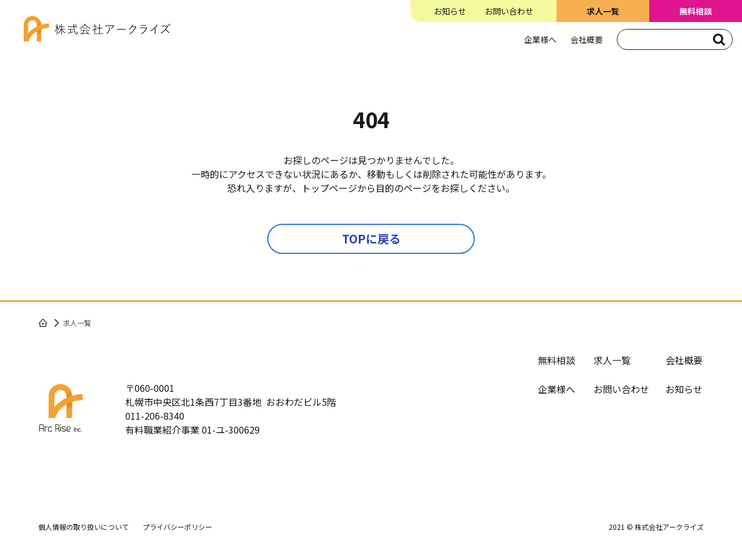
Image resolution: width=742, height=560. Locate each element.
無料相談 (556, 360)
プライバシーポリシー (177, 527)
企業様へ (540, 39)
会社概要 (587, 39)
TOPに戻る (371, 239)
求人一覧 (612, 360)
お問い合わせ (509, 11)
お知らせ (450, 11)
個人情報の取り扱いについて (83, 527)
